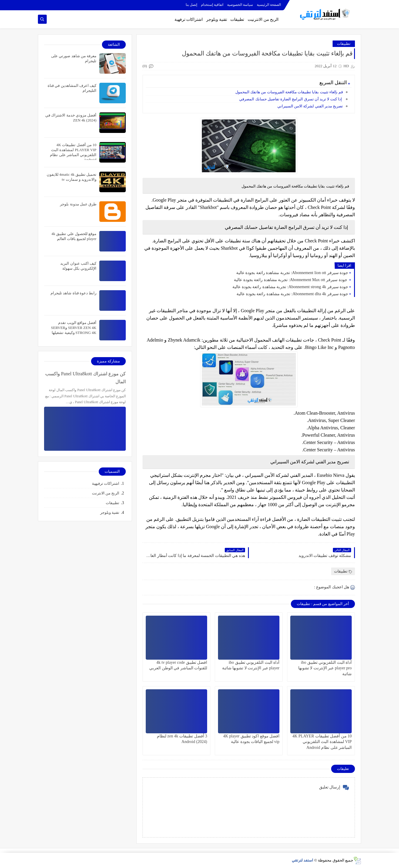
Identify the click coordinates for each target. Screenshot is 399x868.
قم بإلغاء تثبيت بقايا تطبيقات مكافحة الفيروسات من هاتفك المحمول (289, 92)
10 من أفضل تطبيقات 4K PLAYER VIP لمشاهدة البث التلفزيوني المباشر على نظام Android (322, 742)
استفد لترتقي (302, 860)
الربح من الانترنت (106, 493)
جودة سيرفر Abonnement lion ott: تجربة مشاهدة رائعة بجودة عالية (292, 273)
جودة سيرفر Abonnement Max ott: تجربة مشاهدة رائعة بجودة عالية (291, 280)
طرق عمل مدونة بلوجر (78, 204)
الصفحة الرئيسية (269, 5)
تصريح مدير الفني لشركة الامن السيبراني (310, 106)
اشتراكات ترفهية (189, 20)
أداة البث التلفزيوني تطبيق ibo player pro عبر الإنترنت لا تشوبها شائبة (325, 668)
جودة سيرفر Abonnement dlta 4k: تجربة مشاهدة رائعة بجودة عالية (292, 294)
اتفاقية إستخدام (212, 5)
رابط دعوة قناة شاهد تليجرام (73, 293)
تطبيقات (237, 20)
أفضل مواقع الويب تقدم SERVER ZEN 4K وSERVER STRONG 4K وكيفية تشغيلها (74, 328)
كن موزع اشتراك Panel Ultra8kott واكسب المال (85, 378)
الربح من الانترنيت (263, 20)
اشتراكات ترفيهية (106, 483)
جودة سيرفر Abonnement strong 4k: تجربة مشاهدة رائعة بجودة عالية (290, 287)
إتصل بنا (191, 5)
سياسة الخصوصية (240, 5)
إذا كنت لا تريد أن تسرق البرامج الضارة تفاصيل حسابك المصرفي (291, 99)
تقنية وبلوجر (217, 20)
